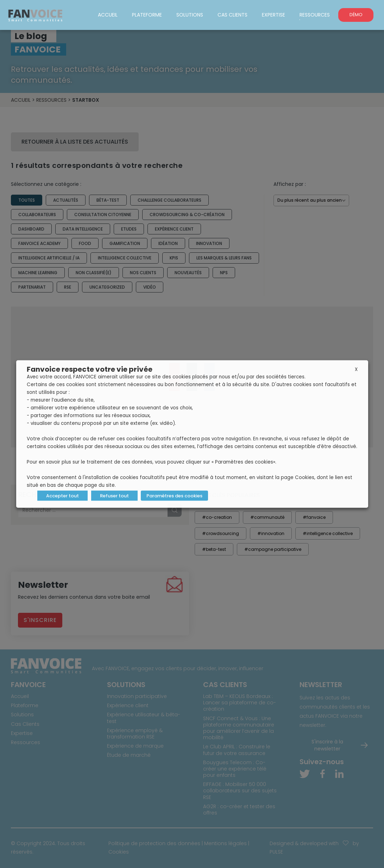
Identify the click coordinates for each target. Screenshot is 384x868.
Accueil (108, 15)
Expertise (273, 15)
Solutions (190, 15)
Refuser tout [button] (114, 496)
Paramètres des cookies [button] (174, 496)
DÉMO (356, 15)
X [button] (356, 369)
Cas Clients (232, 15)
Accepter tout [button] (62, 496)
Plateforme (147, 15)
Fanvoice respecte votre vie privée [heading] (90, 369)
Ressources (315, 15)
